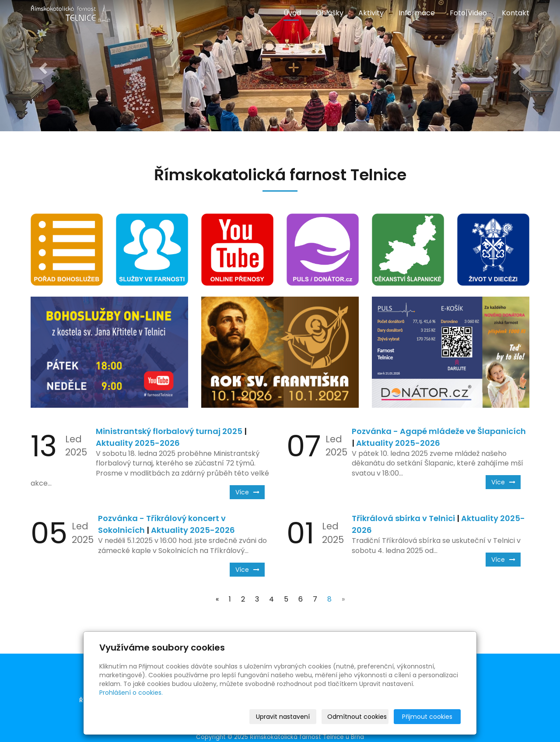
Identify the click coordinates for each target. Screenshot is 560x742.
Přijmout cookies (427, 717)
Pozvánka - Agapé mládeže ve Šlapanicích (439, 431)
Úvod (292, 13)
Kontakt (516, 13)
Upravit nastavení (283, 717)
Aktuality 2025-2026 (138, 443)
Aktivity (371, 13)
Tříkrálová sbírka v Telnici (403, 518)
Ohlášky (330, 13)
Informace (417, 13)
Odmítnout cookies (357, 717)
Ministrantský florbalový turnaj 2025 (169, 431)
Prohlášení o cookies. (131, 693)
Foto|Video (468, 13)
